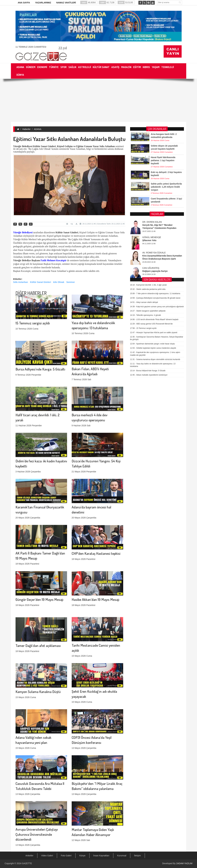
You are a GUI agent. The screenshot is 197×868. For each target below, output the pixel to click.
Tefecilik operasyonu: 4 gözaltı (146, 238)
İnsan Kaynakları (101, 856)
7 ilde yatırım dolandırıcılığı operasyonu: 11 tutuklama (155, 217)
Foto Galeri (66, 856)
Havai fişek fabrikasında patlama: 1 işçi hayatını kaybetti (163, 151)
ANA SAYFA (24, 3)
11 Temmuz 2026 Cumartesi (31, 47)
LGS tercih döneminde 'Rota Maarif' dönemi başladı (154, 242)
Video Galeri (47, 856)
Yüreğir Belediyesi (23, 232)
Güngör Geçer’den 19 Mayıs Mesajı (39, 572)
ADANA (38, 129)
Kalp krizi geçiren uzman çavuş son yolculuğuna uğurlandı (157, 230)
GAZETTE (27, 863)
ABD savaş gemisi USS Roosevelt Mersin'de (151, 247)
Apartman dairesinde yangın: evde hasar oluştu (153, 267)
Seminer (71, 282)
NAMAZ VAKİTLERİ (66, 3)
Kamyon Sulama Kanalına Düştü (38, 664)
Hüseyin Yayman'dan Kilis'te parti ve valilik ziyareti (154, 255)
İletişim (137, 856)
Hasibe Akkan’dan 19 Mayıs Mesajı (96, 572)
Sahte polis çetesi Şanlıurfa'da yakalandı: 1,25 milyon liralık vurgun (166, 177)
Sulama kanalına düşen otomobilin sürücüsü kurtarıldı (155, 282)
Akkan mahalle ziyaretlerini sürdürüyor (149, 298)
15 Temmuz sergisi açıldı (33, 296)
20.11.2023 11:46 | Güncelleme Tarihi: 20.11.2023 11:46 (102, 224)
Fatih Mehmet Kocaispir (54, 260)
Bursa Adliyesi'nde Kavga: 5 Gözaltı (40, 342)
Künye (82, 856)
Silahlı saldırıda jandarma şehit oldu (148, 212)
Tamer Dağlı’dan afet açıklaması (38, 618)
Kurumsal (122, 856)
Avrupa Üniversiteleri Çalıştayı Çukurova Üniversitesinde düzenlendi (37, 799)
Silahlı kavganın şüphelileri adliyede (148, 234)
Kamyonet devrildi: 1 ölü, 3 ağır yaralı (148, 208)
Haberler (26, 129)
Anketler (29, 856)
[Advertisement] (99, 100)
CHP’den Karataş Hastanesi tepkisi (96, 526)
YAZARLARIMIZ (43, 3)
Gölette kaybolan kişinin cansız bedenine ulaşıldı (153, 271)
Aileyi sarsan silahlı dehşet (144, 225)
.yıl (63, 48)
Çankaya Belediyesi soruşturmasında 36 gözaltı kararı (155, 221)
